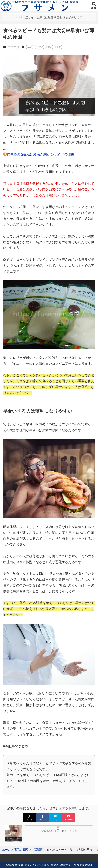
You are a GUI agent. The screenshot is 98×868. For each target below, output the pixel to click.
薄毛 (59, 47)
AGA (29, 47)
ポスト (30, 818)
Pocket (69, 818)
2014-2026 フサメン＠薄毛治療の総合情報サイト (46, 865)
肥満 (50, 47)
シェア (43, 818)
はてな (56, 818)
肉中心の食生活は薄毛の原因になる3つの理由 (41, 154)
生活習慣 (13, 47)
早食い (40, 47)
